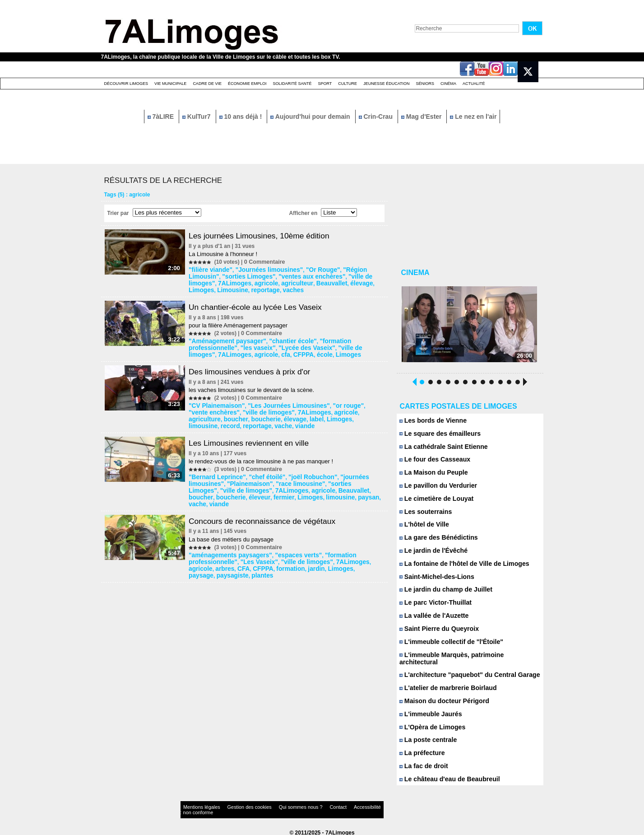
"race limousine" (290, 478)
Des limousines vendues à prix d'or (254, 369)
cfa (195, 352)
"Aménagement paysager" (225, 339)
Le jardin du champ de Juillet (443, 593)
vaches (201, 289)
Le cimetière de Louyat (434, 501)
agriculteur (229, 282)
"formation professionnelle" (342, 339)
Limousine (338, 282)
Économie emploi (247, 84)
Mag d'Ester (422, 117)
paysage (327, 554)
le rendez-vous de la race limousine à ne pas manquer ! (264, 456)
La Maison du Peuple (431, 475)
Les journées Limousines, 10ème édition (264, 236)
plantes (201, 560)
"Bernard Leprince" (216, 472)
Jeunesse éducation (386, 84)
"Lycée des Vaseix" (250, 345)
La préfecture (421, 750)
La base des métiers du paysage (234, 526)
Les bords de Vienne (431, 423)
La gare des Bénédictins (436, 541)
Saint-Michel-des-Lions (434, 580)
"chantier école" (283, 339)
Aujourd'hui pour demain (311, 117)
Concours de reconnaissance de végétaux (267, 508)
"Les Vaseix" (253, 548)
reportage (366, 282)
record (320, 415)
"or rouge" (331, 402)
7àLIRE (162, 117)
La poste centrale (426, 737)
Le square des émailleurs (437, 436)
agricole (202, 282)
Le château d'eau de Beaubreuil (446, 777)
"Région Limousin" (352, 270)
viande (200, 421)
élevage (286, 282)
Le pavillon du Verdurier (436, 488)
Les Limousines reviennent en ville (253, 438)
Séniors (425, 84)
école (230, 352)
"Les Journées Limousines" (279, 402)
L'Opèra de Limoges (430, 724)
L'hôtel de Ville (423, 528)
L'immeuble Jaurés (429, 711)
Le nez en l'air (473, 117)
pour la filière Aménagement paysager (241, 324)
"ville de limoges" (325, 276)
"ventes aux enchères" (270, 276)
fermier (222, 491)
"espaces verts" (288, 541)
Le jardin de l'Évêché (431, 554)
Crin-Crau (377, 117)
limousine (296, 415)
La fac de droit (422, 763)
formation (258, 554)
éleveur (201, 491)
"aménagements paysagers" (228, 541)
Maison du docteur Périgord (441, 698)
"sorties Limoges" (215, 276)
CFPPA (211, 352)
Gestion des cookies (235, 805)
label (249, 415)
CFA (216, 554)
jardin (281, 554)
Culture (347, 84)
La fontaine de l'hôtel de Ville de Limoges (460, 567)
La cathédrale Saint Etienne (440, 449)
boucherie (204, 415)
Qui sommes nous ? (274, 805)
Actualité (474, 84)
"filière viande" (211, 270)
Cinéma (448, 84)
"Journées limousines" (262, 270)
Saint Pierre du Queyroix (436, 632)
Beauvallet (259, 282)
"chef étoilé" (260, 472)
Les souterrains (424, 515)
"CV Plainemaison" (216, 402)
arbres (200, 554)
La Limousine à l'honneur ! (226, 254)
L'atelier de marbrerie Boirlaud (445, 685)
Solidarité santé (292, 84)
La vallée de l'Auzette (432, 619)
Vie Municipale (170, 84)
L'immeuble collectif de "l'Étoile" (448, 646)
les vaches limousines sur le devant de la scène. (254, 387)
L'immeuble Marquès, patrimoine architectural (466, 659)
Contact (304, 805)
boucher (367, 409)
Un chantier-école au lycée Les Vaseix (260, 305)
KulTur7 (197, 117)
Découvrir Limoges (126, 84)
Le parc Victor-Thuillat (433, 606)
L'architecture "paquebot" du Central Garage (465, 672)
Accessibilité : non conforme (339, 805)
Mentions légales (198, 805)
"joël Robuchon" (300, 472)
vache (367, 415)
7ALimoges (365, 276)
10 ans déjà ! (242, 117)
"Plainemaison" (245, 478)
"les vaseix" (207, 345)
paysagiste (355, 554)
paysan (297, 491)
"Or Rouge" (309, 270)
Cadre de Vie (207, 84)
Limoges (310, 282)
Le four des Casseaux (433, 462)
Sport (325, 84)
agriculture (339, 409)
